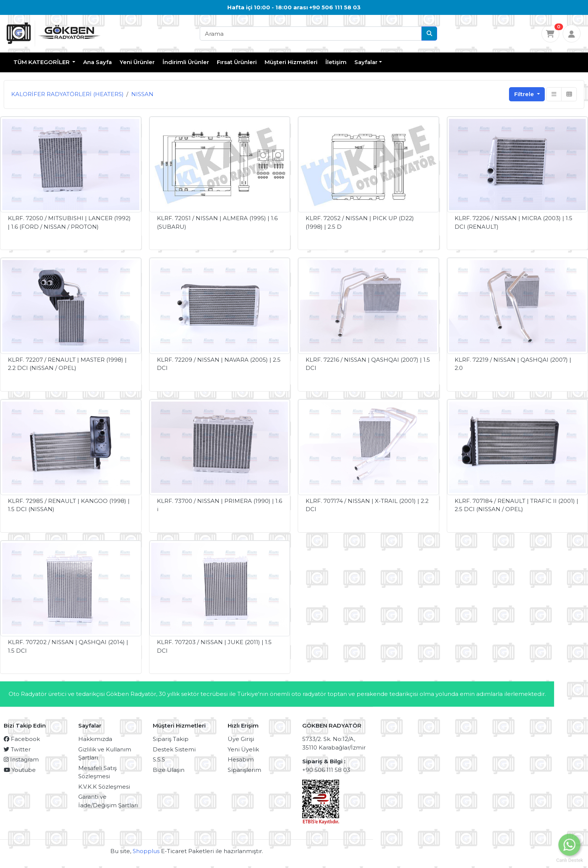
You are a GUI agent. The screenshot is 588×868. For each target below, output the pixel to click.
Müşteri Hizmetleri (291, 62)
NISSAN (142, 94)
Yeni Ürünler (137, 62)
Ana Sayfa (97, 62)
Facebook (22, 739)
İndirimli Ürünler (186, 62)
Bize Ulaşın (169, 770)
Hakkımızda (95, 739)
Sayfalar (366, 62)
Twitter (17, 749)
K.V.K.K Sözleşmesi (104, 787)
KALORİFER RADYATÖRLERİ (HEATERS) (67, 94)
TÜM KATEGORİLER (42, 62)
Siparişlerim (244, 770)
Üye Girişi (241, 739)
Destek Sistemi (174, 749)
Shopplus (146, 851)
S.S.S (159, 759)
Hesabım (241, 759)
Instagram (21, 759)
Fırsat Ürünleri (237, 62)
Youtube (20, 770)
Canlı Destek (570, 859)
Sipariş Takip (171, 739)
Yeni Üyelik (243, 749)
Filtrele (525, 94)
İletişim (336, 62)
